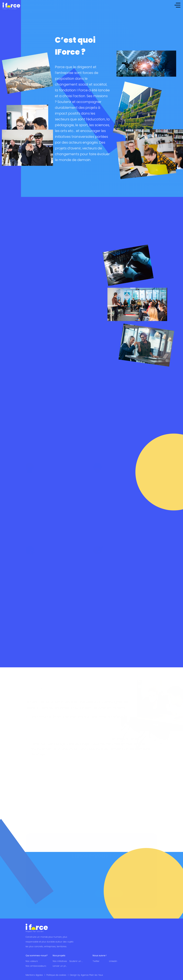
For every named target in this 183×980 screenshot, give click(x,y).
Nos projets (59, 955)
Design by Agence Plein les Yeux (86, 975)
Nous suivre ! (100, 955)
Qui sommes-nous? (37, 955)
